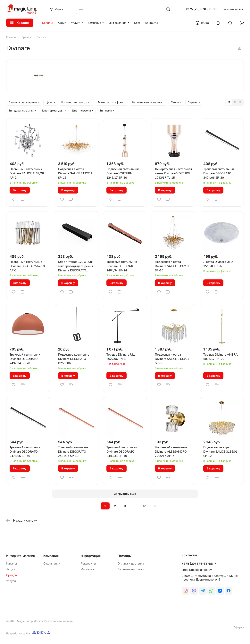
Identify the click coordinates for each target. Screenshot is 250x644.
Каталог (12, 563)
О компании (52, 563)
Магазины (87, 569)
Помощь (124, 556)
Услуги (11, 581)
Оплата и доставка (131, 563)
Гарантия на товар (131, 569)
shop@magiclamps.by (197, 570)
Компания (51, 556)
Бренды (12, 575)
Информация (91, 556)
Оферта (239, 627)
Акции (11, 569)
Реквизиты (88, 563)
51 (145, 506)
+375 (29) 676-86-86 (201, 9)
